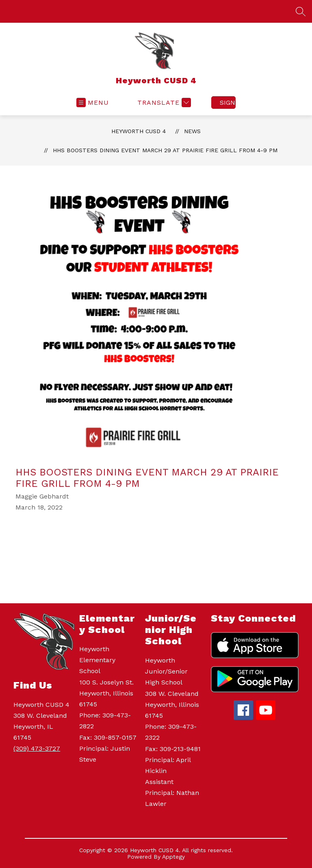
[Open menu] (93, 103)
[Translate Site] (163, 103)
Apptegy (173, 857)
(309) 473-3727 (37, 748)
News (192, 131)
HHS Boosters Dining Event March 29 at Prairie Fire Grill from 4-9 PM (165, 150)
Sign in (228, 103)
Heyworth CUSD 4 (139, 131)
